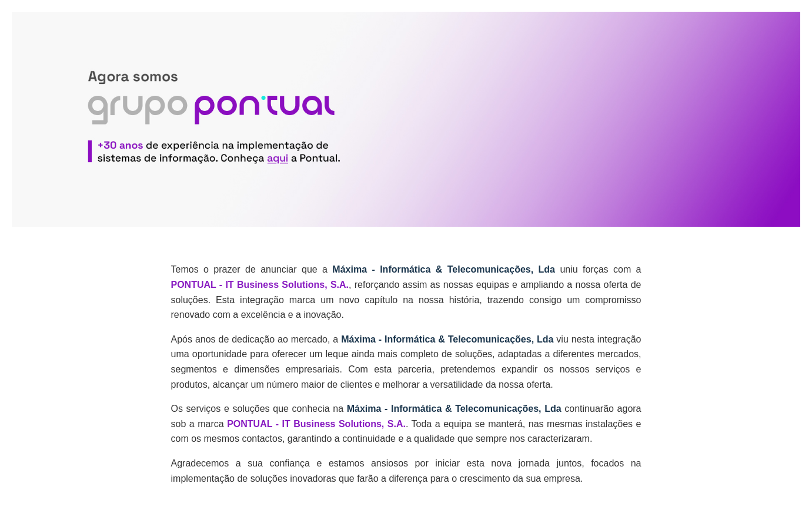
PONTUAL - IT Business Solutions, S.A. (260, 285)
